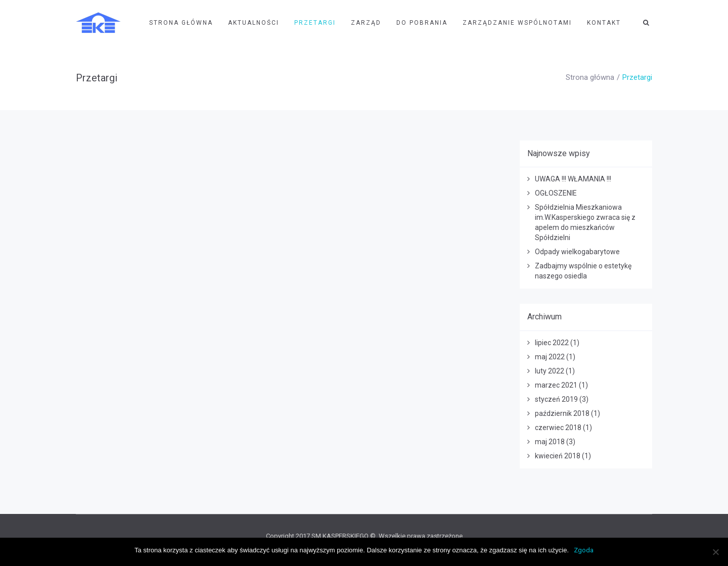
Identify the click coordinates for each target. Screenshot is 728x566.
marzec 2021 (556, 385)
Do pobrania (422, 23)
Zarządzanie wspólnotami (517, 23)
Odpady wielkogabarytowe (577, 252)
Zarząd (366, 23)
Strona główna (590, 77)
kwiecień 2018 (558, 456)
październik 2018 (562, 413)
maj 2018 (550, 442)
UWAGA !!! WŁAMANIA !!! (573, 179)
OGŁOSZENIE (556, 193)
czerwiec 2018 (558, 428)
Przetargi (315, 23)
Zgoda (584, 550)
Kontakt (604, 23)
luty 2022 (550, 371)
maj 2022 (550, 357)
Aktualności (254, 23)
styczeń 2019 (556, 399)
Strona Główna (181, 23)
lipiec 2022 (552, 343)
